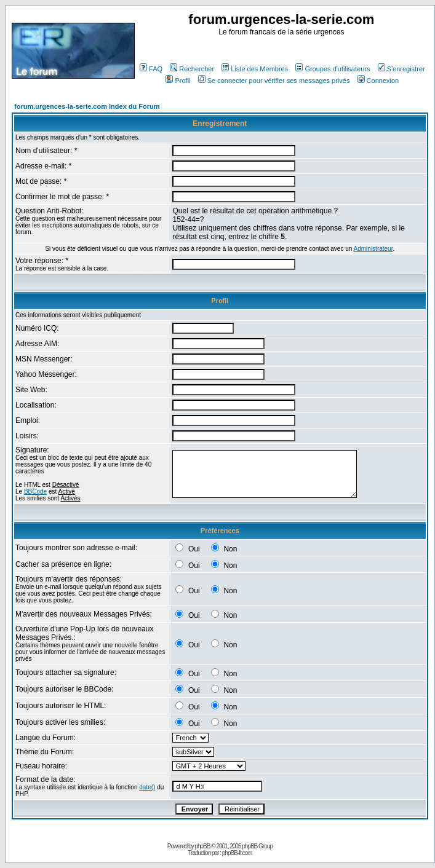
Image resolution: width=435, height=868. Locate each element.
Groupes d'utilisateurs (333, 69)
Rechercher (192, 69)
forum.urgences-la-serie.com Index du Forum (87, 106)
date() (147, 787)
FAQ (151, 69)
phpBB (202, 846)
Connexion (378, 81)
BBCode (35, 491)
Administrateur (373, 249)
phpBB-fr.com (237, 853)
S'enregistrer (401, 69)
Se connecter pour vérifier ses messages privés (274, 81)
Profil (178, 81)
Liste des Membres (255, 69)
